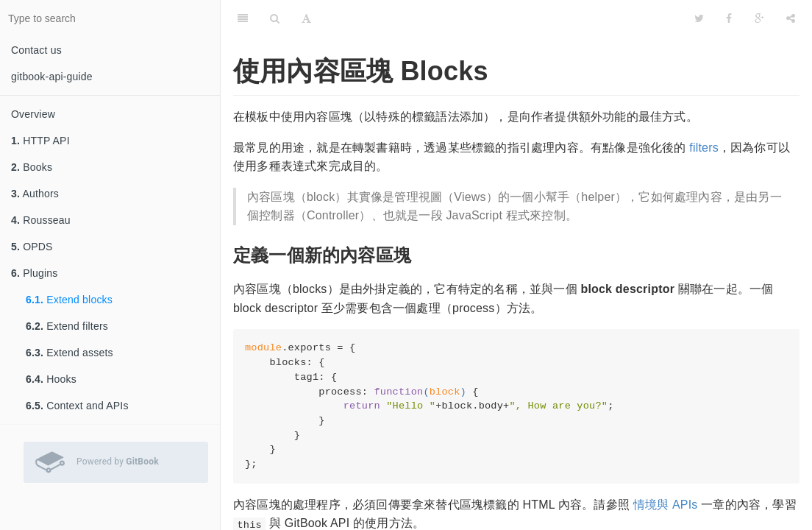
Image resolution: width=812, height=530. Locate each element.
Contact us (36, 50)
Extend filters (67, 326)
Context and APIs (77, 406)
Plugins (35, 273)
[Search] (275, 18)
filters (704, 148)
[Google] (759, 18)
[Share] (791, 18)
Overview (33, 114)
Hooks (51, 379)
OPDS (32, 247)
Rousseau (41, 220)
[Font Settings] (306, 18)
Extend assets (70, 353)
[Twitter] (699, 18)
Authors (35, 194)
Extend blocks (69, 300)
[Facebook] (729, 18)
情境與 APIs (666, 505)
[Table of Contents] (243, 18)
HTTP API (40, 141)
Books (32, 167)
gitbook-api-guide (52, 77)
